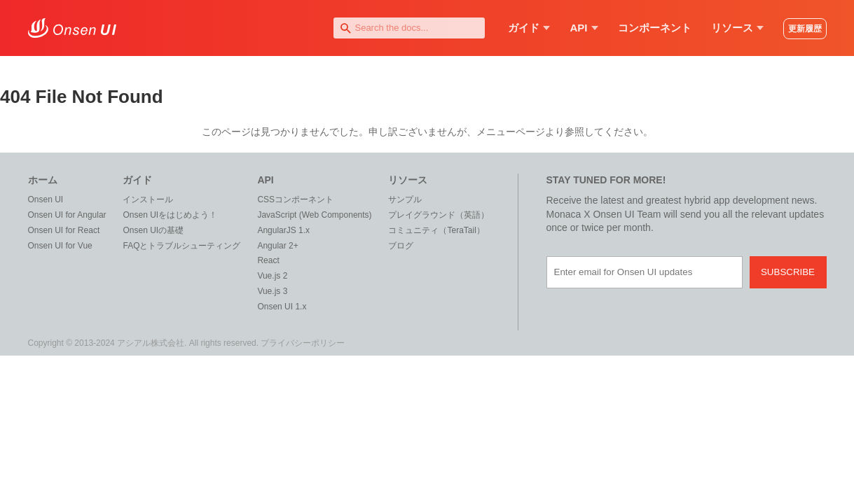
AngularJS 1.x (283, 230)
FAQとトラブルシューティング (181, 246)
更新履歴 (805, 29)
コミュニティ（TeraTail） (436, 230)
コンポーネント (655, 28)
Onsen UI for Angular (67, 215)
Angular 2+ (277, 246)
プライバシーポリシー (303, 343)
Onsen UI (46, 199)
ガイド (529, 28)
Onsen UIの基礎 (153, 230)
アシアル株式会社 (151, 343)
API (584, 28)
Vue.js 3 (272, 291)
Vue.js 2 (272, 276)
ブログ (401, 246)
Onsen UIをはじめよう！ (170, 215)
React (268, 260)
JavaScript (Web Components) (314, 215)
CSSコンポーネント (295, 199)
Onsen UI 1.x (282, 307)
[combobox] (409, 28)
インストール (148, 199)
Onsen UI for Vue (60, 246)
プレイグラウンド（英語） (439, 215)
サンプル (405, 199)
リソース (737, 28)
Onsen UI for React (64, 230)
